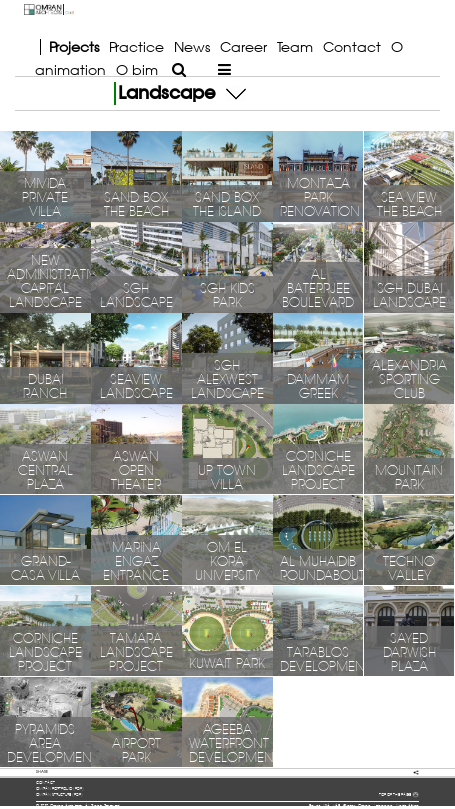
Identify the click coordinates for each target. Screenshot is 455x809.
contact (45, 782)
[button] (236, 92)
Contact (352, 46)
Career (243, 46)
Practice (136, 46)
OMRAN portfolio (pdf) (60, 788)
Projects (74, 46)
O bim (137, 69)
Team (295, 46)
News (192, 46)
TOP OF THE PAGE (399, 795)
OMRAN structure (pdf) (59, 794)
